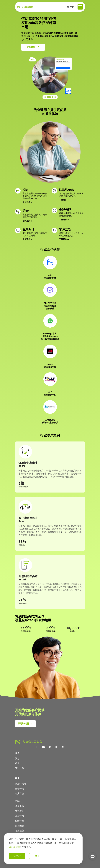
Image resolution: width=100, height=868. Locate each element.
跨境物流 (20, 826)
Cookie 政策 (14, 847)
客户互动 (20, 793)
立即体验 (33, 39)
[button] (46, 97)
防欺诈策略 (21, 784)
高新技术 (20, 816)
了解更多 (27, 202)
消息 (17, 758)
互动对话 (20, 768)
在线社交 (20, 831)
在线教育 (20, 811)
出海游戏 (20, 821)
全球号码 (20, 789)
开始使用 (23, 724)
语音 (17, 763)
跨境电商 (20, 806)
